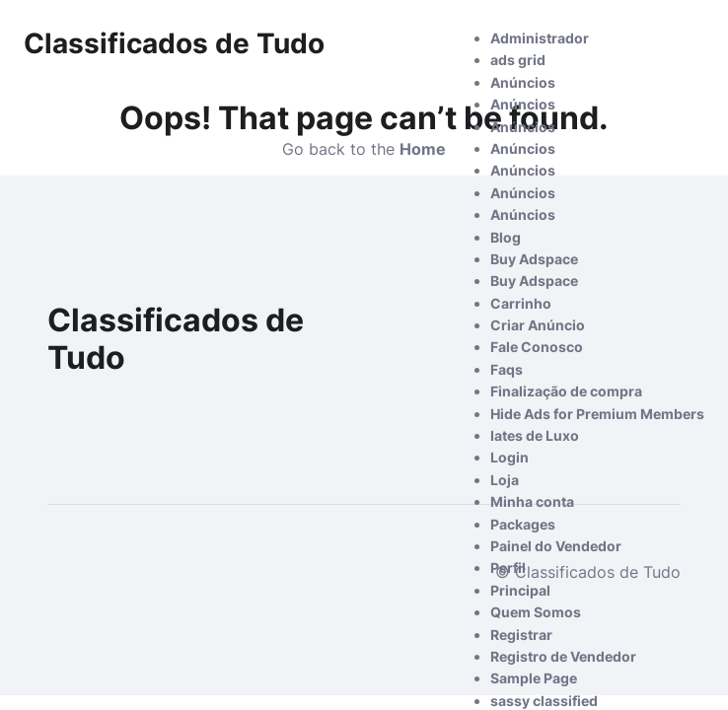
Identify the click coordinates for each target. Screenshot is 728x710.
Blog (506, 237)
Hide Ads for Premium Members (597, 414)
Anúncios (523, 82)
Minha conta (532, 501)
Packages (523, 524)
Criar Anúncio (538, 325)
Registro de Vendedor (563, 656)
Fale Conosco (537, 347)
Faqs (507, 369)
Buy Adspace (534, 259)
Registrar (521, 635)
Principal (520, 590)
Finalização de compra (566, 391)
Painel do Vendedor (556, 546)
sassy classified (544, 701)
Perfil (508, 568)
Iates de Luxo (535, 435)
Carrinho (521, 303)
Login (510, 457)
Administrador (540, 38)
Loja (505, 480)
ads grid (518, 60)
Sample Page (534, 678)
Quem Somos (536, 612)
